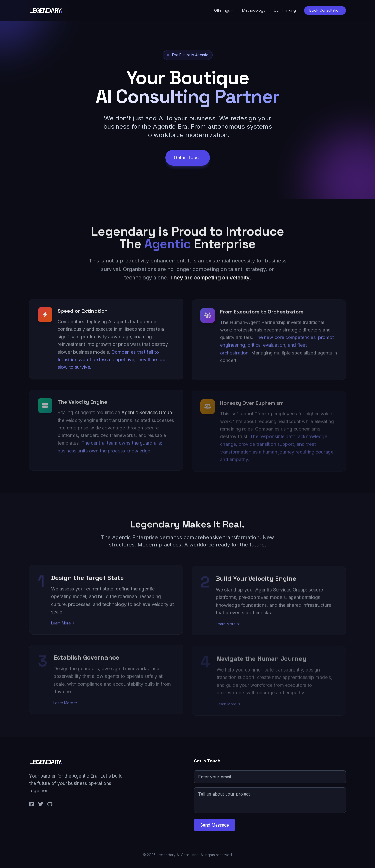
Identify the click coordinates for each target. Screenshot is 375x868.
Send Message (214, 825)
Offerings (224, 10)
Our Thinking (285, 10)
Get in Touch (188, 160)
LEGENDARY (46, 10)
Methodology (254, 10)
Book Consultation (325, 10)
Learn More (63, 627)
